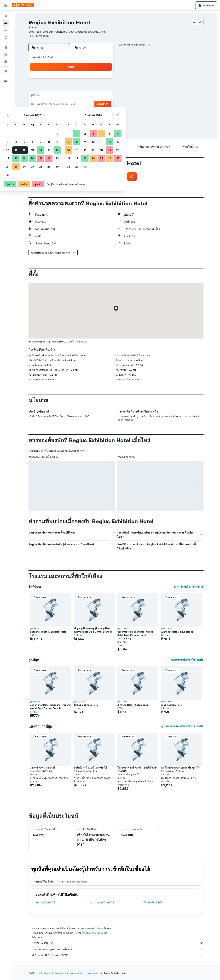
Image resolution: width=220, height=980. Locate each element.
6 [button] (80, 88)
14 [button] (88, 96)
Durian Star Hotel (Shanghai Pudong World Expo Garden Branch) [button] (50, 707)
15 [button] (96, 96)
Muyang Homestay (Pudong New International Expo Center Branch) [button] (93, 630)
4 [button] (63, 88)
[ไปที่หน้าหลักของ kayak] (23, 5)
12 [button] (71, 96)
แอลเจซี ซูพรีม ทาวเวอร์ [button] (42, 768)
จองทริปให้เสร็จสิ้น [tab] (44, 882)
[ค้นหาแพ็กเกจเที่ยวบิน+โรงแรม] (6, 37)
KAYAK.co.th (34, 973)
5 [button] (71, 88)
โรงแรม (47, 973)
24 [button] (55, 113)
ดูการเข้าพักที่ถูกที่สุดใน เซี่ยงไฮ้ (187, 660)
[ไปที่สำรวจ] (6, 47)
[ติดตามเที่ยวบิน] (6, 54)
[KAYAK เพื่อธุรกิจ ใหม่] (6, 62)
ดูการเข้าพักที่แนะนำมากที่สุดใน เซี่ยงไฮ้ (182, 726)
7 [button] (88, 88)
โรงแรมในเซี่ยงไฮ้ (153, 903)
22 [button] (96, 104)
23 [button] (104, 104)
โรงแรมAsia (60, 973)
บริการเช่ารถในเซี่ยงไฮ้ (102, 903)
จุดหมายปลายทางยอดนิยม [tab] (73, 882)
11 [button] (63, 96)
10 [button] (55, 96)
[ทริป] (6, 71)
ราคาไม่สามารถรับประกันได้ (95, 933)
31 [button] (55, 121)
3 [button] (55, 88)
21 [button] (88, 104)
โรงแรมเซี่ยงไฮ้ (93, 973)
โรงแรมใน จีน (76, 973)
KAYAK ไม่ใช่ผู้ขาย (118, 943)
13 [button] (80, 96)
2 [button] (104, 80)
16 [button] (104, 96)
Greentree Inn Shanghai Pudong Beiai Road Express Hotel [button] (135, 633)
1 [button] (96, 80)
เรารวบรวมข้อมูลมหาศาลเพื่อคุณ (118, 949)
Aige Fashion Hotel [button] (172, 705)
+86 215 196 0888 (39, 36)
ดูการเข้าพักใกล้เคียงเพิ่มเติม (189, 587)
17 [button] (55, 104)
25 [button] (63, 113)
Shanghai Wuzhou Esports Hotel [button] (48, 632)
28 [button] (88, 113)
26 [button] (71, 113)
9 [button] (104, 88)
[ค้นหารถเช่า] (6, 30)
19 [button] (71, 104)
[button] (6, 5)
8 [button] (96, 88)
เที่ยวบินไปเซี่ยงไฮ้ (46, 903)
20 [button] (80, 104)
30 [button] (104, 113)
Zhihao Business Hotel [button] (86, 705)
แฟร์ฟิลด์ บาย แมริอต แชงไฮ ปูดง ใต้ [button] (181, 768)
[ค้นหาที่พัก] (6, 23)
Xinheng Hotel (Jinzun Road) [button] (177, 632)
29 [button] (96, 113)
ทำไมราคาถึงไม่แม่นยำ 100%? (118, 955)
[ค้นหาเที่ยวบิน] (6, 16)
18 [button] (63, 104)
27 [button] (80, 113)
